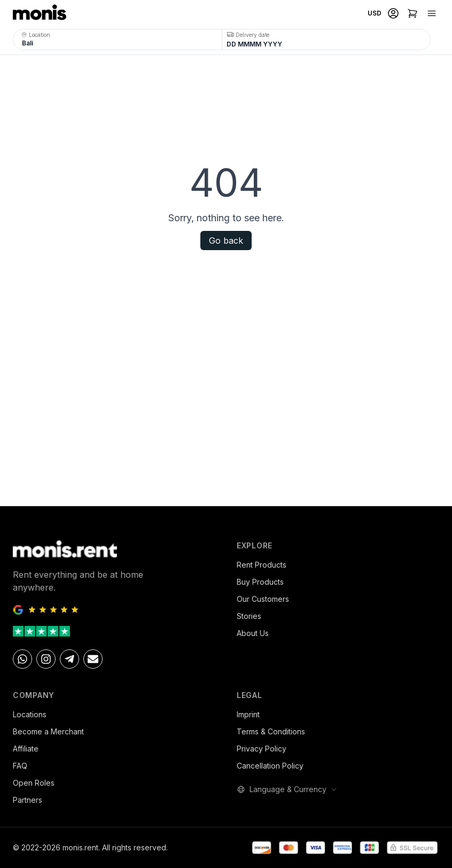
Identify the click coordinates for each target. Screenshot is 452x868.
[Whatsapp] (22, 659)
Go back (226, 241)
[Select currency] (373, 13)
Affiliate (26, 749)
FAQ (20, 766)
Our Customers (263, 599)
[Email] (93, 659)
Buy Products (260, 582)
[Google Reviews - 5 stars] (114, 610)
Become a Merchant (48, 731)
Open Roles (34, 783)
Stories (249, 616)
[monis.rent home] (40, 13)
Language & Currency (287, 789)
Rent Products (262, 565)
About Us (253, 633)
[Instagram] (46, 659)
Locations (30, 714)
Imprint (248, 714)
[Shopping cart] (412, 13)
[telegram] (69, 659)
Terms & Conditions (271, 731)
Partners (28, 800)
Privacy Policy (262, 749)
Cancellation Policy (270, 766)
